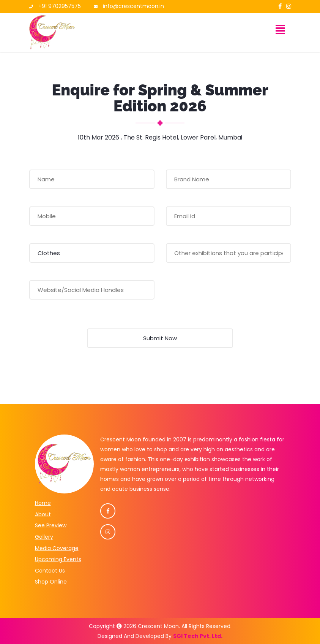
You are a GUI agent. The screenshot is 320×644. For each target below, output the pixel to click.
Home (43, 503)
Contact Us (50, 571)
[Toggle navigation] (281, 32)
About (43, 514)
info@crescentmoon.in (133, 6)
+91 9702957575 (60, 6)
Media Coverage (57, 548)
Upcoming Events (58, 559)
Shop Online (51, 582)
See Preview (51, 525)
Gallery (44, 537)
